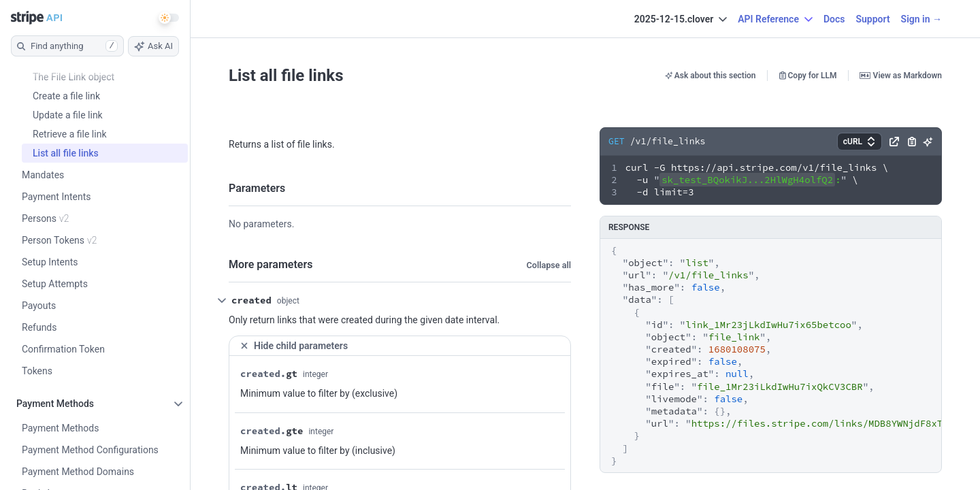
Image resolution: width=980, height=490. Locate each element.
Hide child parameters (294, 346)
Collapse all (549, 265)
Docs (834, 19)
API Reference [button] (775, 19)
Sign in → (921, 19)
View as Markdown (901, 76)
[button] (860, 142)
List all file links (286, 76)
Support (872, 19)
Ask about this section (710, 76)
